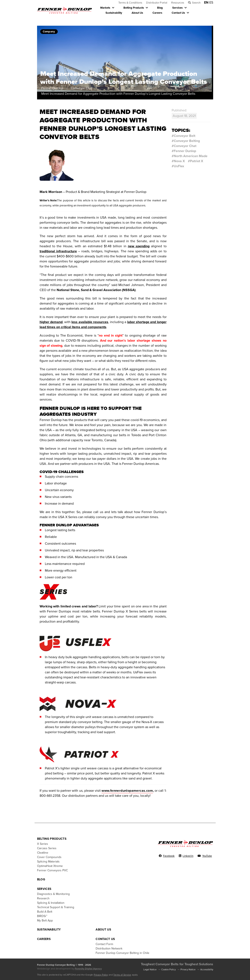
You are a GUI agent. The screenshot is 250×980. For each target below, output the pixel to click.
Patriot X (197, 161)
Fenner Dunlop (53, 88)
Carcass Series (47, 848)
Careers (157, 13)
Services (177, 8)
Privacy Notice (188, 970)
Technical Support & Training (56, 907)
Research (43, 898)
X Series (43, 844)
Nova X (179, 161)
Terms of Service (122, 975)
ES (211, 3)
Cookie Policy (168, 970)
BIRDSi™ (42, 916)
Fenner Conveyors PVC (52, 870)
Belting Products (134, 8)
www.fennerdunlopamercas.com (127, 791)
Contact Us (178, 13)
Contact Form (104, 944)
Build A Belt (45, 912)
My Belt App (45, 921)
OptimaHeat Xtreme (50, 866)
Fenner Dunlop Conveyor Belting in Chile (122, 953)
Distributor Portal (157, 3)
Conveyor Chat (83, 88)
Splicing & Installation (51, 903)
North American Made (191, 156)
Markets (105, 8)
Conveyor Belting (187, 141)
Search (196, 3)
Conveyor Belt (184, 136)
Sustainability (114, 13)
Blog (160, 8)
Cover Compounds (49, 857)
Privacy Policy (101, 975)
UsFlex (179, 166)
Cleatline (43, 853)
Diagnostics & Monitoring (53, 894)
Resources (178, 3)
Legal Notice (150, 970)
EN (206, 3)
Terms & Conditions (130, 3)
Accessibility (207, 970)
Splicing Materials (48, 862)
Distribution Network (109, 949)
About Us (137, 13)
